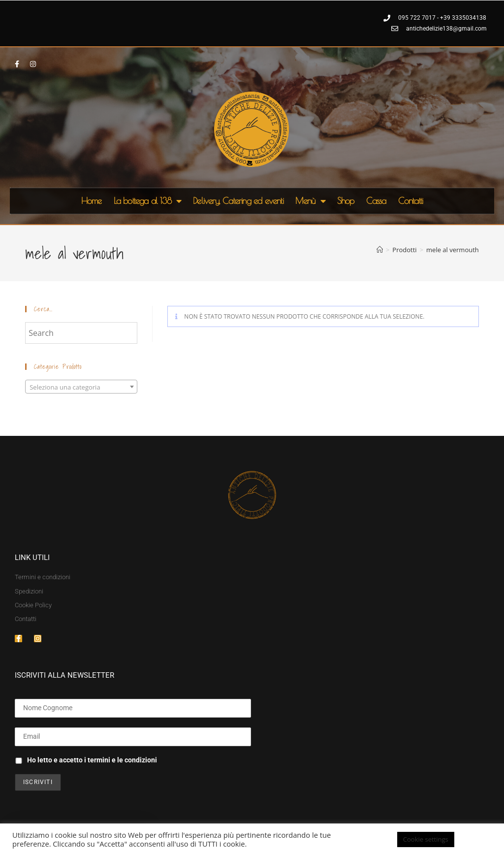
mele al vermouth (453, 250)
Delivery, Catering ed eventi (238, 201)
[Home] (380, 250)
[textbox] (81, 387)
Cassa (376, 201)
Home (92, 201)
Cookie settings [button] (426, 839)
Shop (346, 201)
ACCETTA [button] (477, 839)
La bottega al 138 (148, 201)
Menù (310, 201)
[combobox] (81, 387)
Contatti (411, 201)
